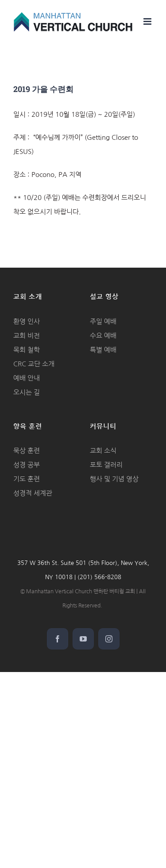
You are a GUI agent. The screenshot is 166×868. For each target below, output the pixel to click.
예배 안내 (27, 378)
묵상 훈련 (27, 451)
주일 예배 (103, 321)
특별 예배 (103, 350)
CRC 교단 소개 (34, 364)
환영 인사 (27, 321)
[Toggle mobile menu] (148, 21)
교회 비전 (27, 336)
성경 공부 (27, 465)
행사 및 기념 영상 (114, 479)
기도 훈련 (27, 479)
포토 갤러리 (106, 465)
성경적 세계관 (33, 493)
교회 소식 (103, 451)
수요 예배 (103, 336)
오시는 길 (27, 392)
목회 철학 (27, 350)
